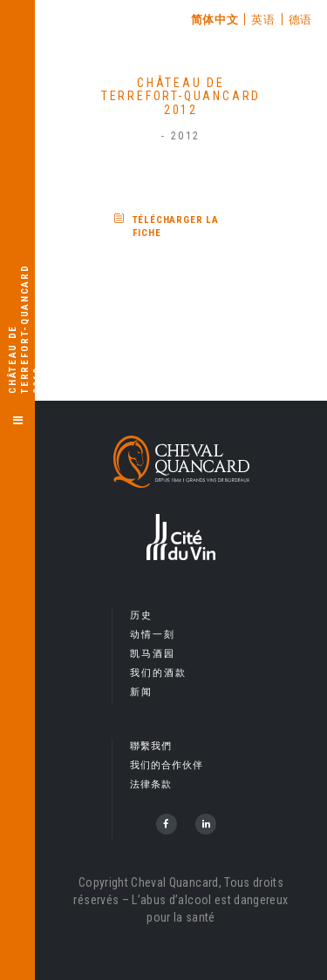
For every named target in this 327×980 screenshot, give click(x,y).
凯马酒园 (153, 654)
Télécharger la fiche (176, 226)
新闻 (141, 692)
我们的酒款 (159, 673)
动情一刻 (153, 635)
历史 (141, 615)
